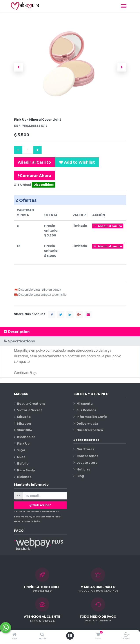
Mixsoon (24, 423)
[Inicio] (15, 635)
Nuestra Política (90, 430)
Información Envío (92, 417)
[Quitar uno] (18, 150)
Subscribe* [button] (40, 505)
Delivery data (87, 423)
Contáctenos (87, 456)
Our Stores (85, 449)
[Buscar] (42, 635)
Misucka (24, 417)
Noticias (83, 469)
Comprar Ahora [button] (35, 175)
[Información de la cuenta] (126, 635)
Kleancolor (26, 437)
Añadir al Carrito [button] (34, 162)
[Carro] (98, 635)
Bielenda (24, 477)
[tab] (70, 332)
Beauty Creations (31, 403)
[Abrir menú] (70, 636)
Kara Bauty (26, 470)
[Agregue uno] (37, 150)
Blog (80, 476)
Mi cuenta (85, 403)
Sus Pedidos (86, 410)
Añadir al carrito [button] (108, 226)
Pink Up (23, 443)
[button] (18, 67)
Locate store (87, 462)
